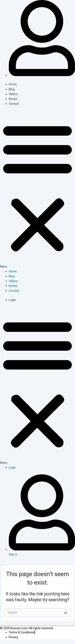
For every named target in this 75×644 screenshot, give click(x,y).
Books (13, 99)
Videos (13, 94)
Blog (12, 89)
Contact (14, 104)
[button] (37, 190)
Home (13, 84)
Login (12, 300)
